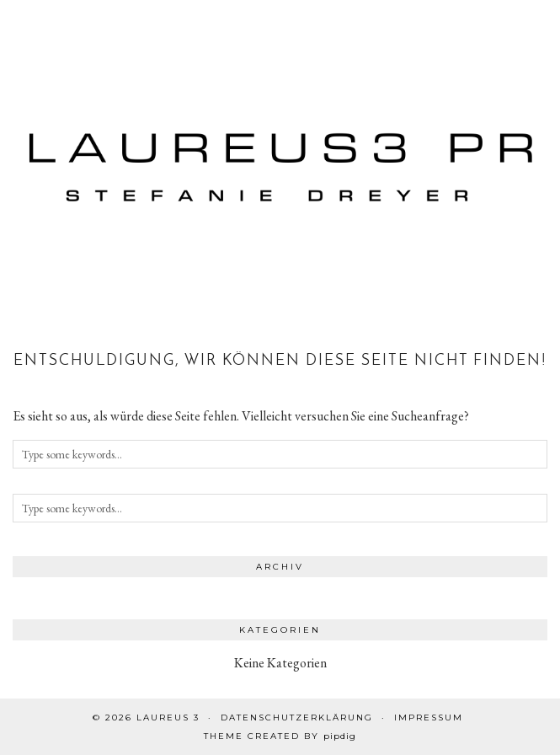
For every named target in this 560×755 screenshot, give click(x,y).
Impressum (429, 718)
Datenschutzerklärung (297, 718)
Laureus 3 (168, 718)
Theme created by (280, 736)
